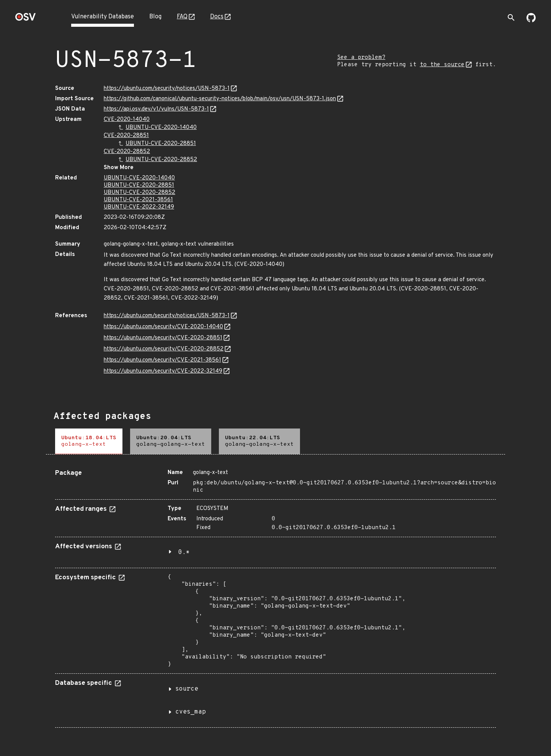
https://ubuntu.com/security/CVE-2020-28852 (164, 349)
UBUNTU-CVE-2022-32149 (139, 207)
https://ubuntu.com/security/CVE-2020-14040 (163, 327)
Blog (155, 17)
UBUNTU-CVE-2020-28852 (161, 160)
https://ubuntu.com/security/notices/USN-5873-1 (167, 89)
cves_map (191, 712)
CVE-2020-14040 (127, 120)
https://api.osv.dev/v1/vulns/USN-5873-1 (156, 109)
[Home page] (26, 19)
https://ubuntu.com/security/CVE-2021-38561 (162, 360)
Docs (217, 17)
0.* (184, 552)
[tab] (89, 441)
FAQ (182, 17)
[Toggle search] (511, 18)
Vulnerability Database (103, 17)
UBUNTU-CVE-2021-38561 (138, 200)
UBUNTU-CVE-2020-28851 (161, 144)
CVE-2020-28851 (126, 136)
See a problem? (361, 58)
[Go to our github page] (531, 21)
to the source (442, 65)
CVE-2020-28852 (127, 152)
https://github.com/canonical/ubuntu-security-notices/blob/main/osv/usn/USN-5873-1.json (220, 99)
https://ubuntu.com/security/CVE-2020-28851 (163, 338)
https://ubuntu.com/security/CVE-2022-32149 (163, 371)
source (187, 689)
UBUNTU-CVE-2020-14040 (161, 128)
